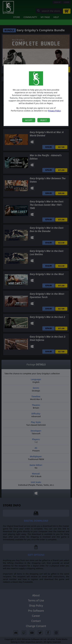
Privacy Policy (54, 111)
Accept (29, 120)
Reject (44, 120)
